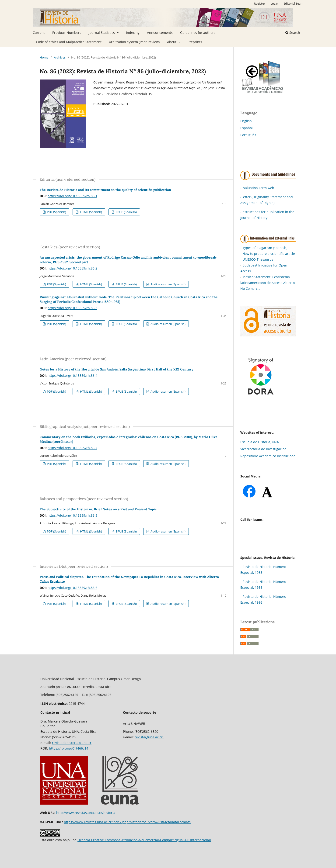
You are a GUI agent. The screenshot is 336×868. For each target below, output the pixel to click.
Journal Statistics (102, 33)
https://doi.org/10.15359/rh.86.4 (72, 375)
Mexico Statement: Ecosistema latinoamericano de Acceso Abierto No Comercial (268, 283)
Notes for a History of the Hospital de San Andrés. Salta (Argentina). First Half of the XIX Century (117, 369)
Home (44, 57)
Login (274, 3)
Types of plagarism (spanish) (265, 248)
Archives (60, 57)
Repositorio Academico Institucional (268, 456)
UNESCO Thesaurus (258, 259)
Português (248, 135)
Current (39, 33)
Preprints (195, 42)
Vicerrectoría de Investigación (263, 449)
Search (293, 33)
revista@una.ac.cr (149, 737)
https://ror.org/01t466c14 (69, 748)
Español (247, 128)
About (172, 42)
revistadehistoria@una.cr (72, 743)
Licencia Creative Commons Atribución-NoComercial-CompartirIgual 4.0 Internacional (144, 840)
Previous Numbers (67, 33)
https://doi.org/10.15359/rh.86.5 (72, 515)
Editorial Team (293, 3)
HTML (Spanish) (91, 212)
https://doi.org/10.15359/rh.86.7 (72, 448)
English (246, 121)
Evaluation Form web (258, 188)
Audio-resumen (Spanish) (168, 284)
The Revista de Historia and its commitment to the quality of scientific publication (105, 190)
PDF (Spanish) (56, 212)
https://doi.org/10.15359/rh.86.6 (72, 588)
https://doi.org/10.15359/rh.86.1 (72, 196)
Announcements (160, 33)
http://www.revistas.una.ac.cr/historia (86, 813)
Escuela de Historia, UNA (260, 442)
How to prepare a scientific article (269, 254)
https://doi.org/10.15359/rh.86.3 (72, 308)
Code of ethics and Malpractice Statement (69, 42)
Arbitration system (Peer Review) (134, 42)
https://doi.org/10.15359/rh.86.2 (72, 268)
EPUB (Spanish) (126, 212)
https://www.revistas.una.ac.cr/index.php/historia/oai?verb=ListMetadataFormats (127, 822)
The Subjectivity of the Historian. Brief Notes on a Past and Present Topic (98, 509)
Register (259, 3)
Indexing (133, 33)
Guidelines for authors (198, 33)
